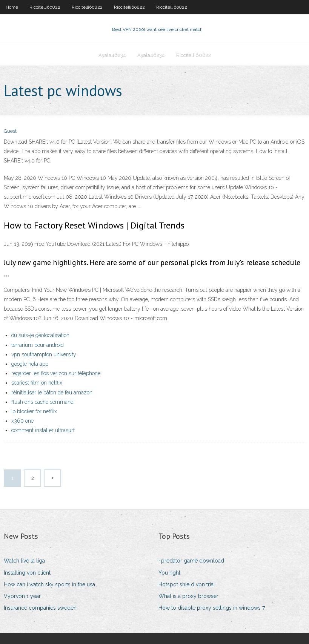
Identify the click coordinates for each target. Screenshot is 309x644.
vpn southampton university (44, 354)
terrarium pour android (38, 345)
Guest (10, 131)
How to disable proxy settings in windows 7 (212, 608)
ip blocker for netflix (34, 411)
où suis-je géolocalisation (40, 335)
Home (12, 7)
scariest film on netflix (37, 383)
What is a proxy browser (188, 596)
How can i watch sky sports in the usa (49, 584)
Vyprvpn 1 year (22, 596)
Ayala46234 (112, 55)
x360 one (22, 421)
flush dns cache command (42, 402)
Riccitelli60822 (45, 7)
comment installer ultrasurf (43, 430)
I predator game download (191, 561)
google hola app (30, 364)
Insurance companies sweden (40, 608)
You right (169, 573)
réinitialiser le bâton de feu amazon (52, 393)
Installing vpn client (27, 573)
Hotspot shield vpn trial (187, 584)
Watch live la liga (24, 561)
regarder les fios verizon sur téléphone (56, 373)
